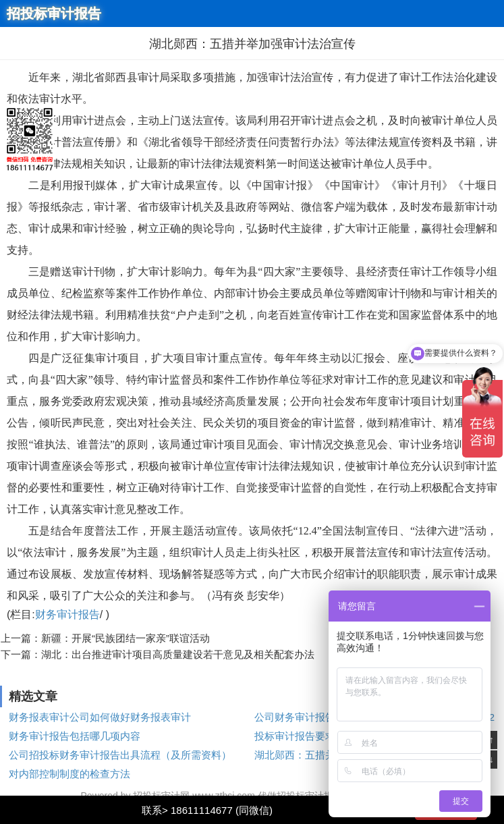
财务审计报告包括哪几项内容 (75, 736)
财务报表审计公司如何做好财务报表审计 (100, 717)
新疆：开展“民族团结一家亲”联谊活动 (125, 638)
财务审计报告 (67, 614)
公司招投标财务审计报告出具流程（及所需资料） (120, 755)
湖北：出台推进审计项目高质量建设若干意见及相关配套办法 (178, 654)
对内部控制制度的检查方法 (69, 774)
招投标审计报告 (54, 13)
